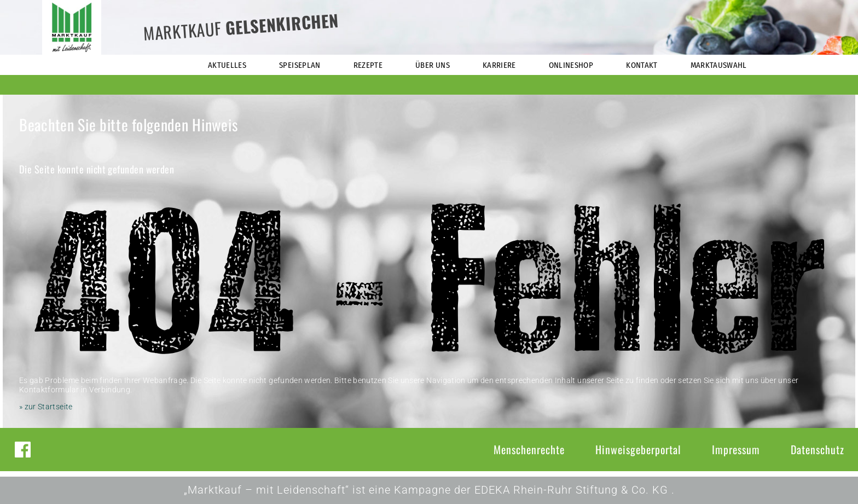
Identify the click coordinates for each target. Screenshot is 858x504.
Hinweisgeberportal (638, 449)
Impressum (736, 449)
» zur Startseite (46, 407)
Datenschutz (818, 449)
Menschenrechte (529, 449)
